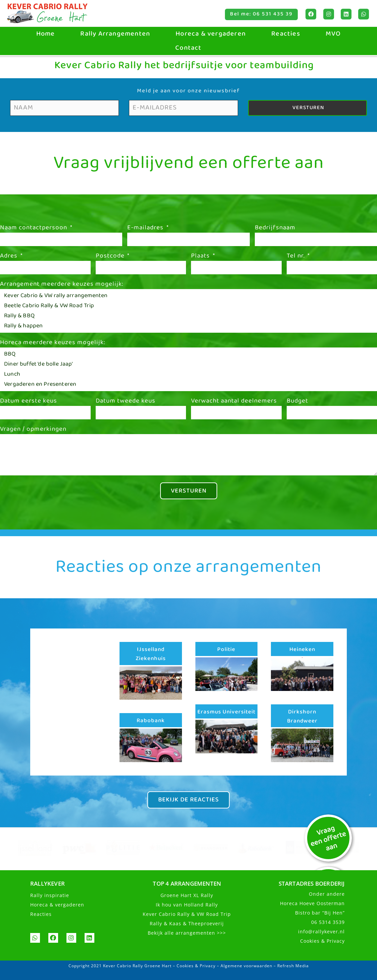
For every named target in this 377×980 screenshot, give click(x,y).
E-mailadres (146, 229)
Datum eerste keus (29, 402)
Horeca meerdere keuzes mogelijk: (53, 343)
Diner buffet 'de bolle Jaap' (187, 364)
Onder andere (327, 895)
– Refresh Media (291, 966)
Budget (297, 402)
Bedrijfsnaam (275, 229)
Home (46, 34)
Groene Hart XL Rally (187, 896)
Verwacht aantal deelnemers (234, 402)
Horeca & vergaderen (211, 34)
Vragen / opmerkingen (33, 430)
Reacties (286, 34)
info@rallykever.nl (321, 932)
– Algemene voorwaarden (244, 966)
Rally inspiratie (50, 896)
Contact (188, 48)
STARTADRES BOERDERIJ (312, 884)
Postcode (111, 257)
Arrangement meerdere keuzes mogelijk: (62, 285)
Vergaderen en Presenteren (187, 384)
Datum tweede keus (126, 402)
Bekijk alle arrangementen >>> (187, 934)
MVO (333, 34)
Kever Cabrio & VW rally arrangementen (187, 296)
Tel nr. (297, 257)
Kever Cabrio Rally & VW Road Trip (187, 915)
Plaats (201, 257)
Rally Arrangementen (115, 34)
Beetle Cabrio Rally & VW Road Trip (187, 306)
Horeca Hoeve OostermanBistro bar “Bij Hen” (312, 909)
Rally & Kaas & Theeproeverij (187, 924)
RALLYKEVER (48, 884)
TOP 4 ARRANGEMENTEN (187, 884)
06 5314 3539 (328, 923)
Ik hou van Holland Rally (187, 905)
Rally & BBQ (187, 316)
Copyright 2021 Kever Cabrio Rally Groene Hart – (123, 966)
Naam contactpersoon (34, 229)
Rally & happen (187, 326)
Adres (10, 257)
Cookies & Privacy (322, 942)
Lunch (187, 374)
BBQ (187, 354)
